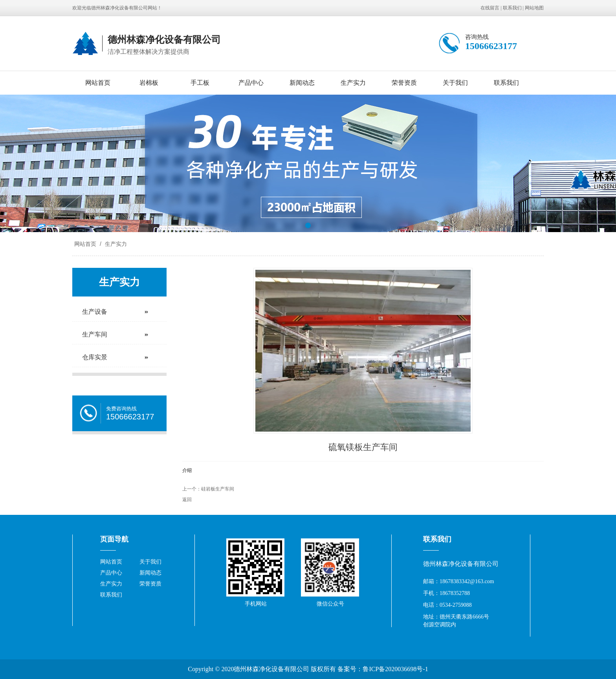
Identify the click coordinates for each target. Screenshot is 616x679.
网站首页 (98, 83)
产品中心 (251, 83)
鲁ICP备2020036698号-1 (395, 669)
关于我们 (455, 83)
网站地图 (534, 8)
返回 (187, 500)
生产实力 (353, 83)
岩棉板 (149, 83)
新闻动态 (302, 83)
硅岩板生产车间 (218, 489)
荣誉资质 (404, 83)
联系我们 (512, 8)
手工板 (200, 83)
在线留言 (490, 8)
